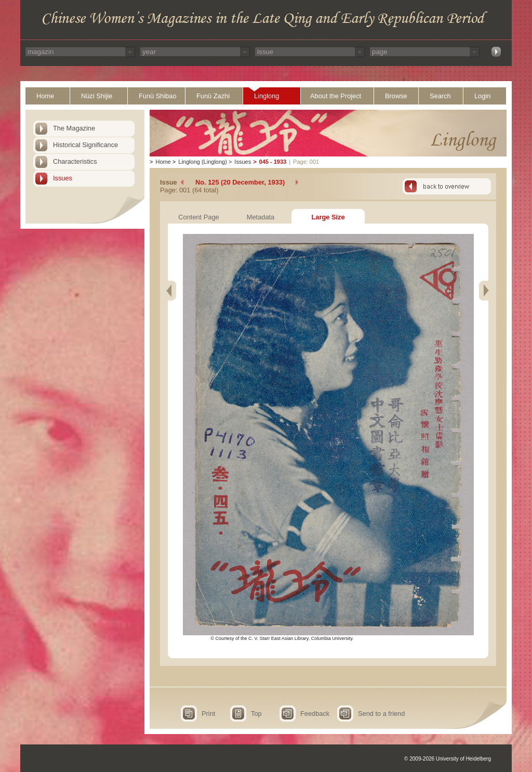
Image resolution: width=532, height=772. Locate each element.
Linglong (267, 96)
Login (482, 96)
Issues (63, 178)
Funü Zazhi (213, 96)
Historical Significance (85, 145)
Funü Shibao (158, 96)
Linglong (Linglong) (203, 162)
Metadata (261, 217)
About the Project (336, 96)
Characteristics (75, 161)
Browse (396, 96)
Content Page (198, 217)
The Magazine (74, 128)
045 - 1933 (273, 162)
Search (440, 96)
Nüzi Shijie (97, 96)
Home (45, 96)
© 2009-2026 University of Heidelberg (448, 759)
